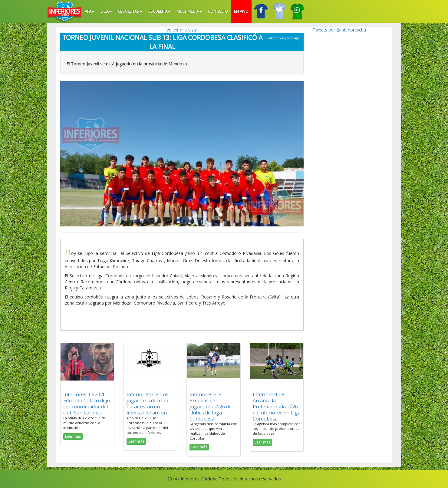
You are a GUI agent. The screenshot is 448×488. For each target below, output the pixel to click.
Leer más (73, 436)
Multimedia (189, 11)
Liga (106, 11)
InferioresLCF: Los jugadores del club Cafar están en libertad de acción (147, 403)
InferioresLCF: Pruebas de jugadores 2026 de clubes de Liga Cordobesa (211, 406)
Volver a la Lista (182, 30)
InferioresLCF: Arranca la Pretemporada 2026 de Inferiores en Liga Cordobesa (277, 406)
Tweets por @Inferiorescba (339, 30)
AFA (90, 11)
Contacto (218, 11)
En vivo (241, 11)
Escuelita (159, 11)
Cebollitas (130, 11)
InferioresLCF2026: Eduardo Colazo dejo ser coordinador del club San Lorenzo (87, 403)
